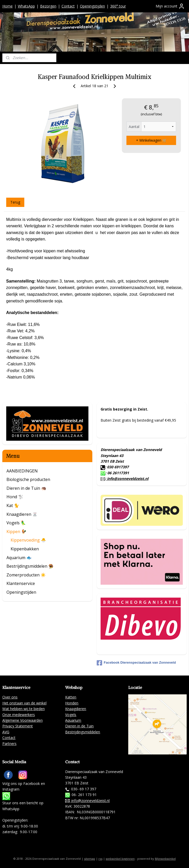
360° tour (118, 6)
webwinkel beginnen (120, 859)
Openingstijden (92, 6)
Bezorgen (48, 6)
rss (100, 859)
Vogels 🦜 (16, 523)
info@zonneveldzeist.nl (127, 479)
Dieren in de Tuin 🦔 (26, 488)
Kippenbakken (25, 549)
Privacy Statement (18, 726)
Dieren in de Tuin (79, 726)
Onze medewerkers (19, 715)
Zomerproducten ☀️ (26, 575)
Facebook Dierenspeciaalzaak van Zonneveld (136, 663)
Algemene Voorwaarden (22, 720)
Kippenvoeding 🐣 (28, 540)
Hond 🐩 (15, 497)
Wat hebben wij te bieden (24, 709)
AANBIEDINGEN (22, 471)
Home (7, 6)
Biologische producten (28, 479)
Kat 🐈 (13, 505)
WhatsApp (26, 6)
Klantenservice (21, 583)
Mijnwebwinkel (165, 859)
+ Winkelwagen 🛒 (151, 140)
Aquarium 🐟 (19, 558)
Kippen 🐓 (16, 532)
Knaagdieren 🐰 (22, 514)
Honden (72, 703)
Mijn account (170, 6)
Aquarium (73, 720)
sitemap (90, 859)
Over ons (10, 697)
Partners (9, 744)
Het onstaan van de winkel (24, 703)
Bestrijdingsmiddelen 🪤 (30, 566)
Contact (68, 6)
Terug (15, 202)
